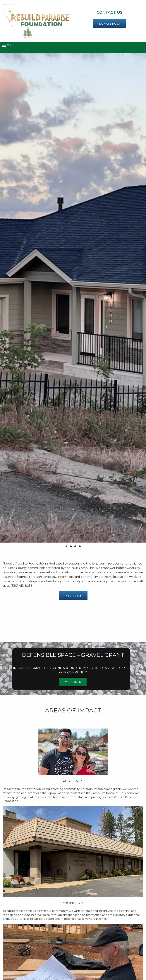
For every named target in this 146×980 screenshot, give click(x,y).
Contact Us (110, 12)
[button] (66, 546)
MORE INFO (73, 682)
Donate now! (110, 24)
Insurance (73, 596)
